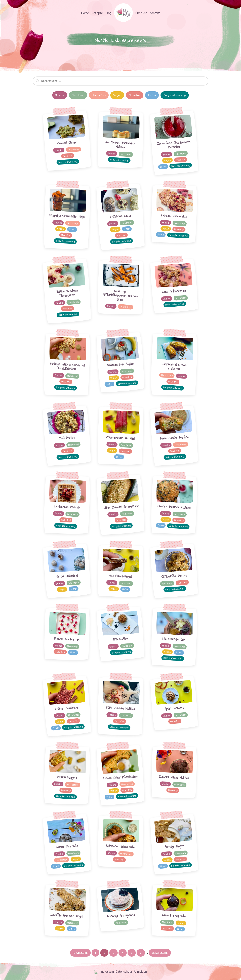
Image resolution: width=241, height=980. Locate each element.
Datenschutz (124, 972)
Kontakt (155, 13)
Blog (109, 13)
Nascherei (78, 95)
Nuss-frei (135, 95)
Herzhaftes (99, 95)
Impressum (107, 972)
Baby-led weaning (175, 95)
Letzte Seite (160, 953)
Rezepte (97, 13)
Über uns (141, 13)
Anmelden (140, 972)
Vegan (117, 95)
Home (85, 13)
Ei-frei (152, 95)
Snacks (60, 95)
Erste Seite (80, 953)
